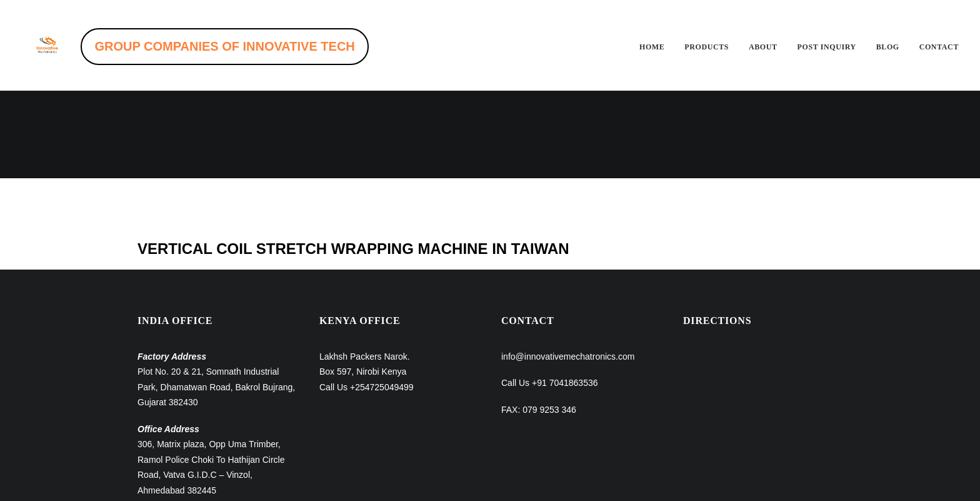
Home (652, 47)
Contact (939, 47)
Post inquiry (827, 47)
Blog (888, 47)
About (763, 47)
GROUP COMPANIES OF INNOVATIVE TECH (254, 46)
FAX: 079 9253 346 (539, 322)
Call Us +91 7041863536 (550, 295)
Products (707, 47)
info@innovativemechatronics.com (568, 269)
